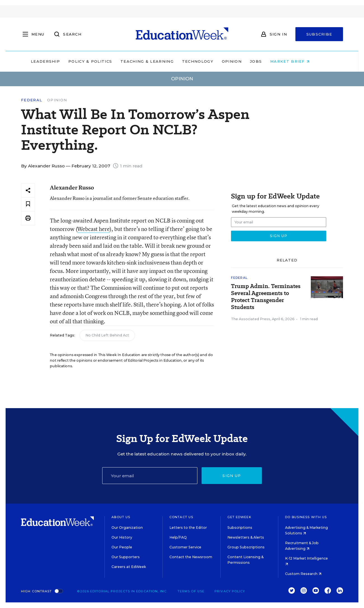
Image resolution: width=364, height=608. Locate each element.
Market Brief (302, 61)
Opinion (243, 61)
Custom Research (303, 574)
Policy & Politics (102, 61)
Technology (209, 61)
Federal (32, 100)
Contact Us (181, 517)
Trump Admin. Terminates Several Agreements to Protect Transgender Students (266, 297)
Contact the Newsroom (191, 557)
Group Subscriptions (246, 547)
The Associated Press (251, 319)
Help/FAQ (178, 537)
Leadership (57, 61)
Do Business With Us (306, 517)
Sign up (232, 476)
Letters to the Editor (188, 528)
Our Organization (127, 528)
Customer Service (185, 547)
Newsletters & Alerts (246, 537)
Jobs (268, 61)
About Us (121, 517)
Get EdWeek (239, 517)
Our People (122, 547)
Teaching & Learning (159, 61)
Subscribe (319, 34)
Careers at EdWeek (129, 567)
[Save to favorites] (28, 204)
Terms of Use (191, 591)
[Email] (150, 476)
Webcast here (94, 229)
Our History (122, 537)
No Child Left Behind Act (107, 335)
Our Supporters (126, 557)
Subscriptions (240, 528)
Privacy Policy (230, 591)
